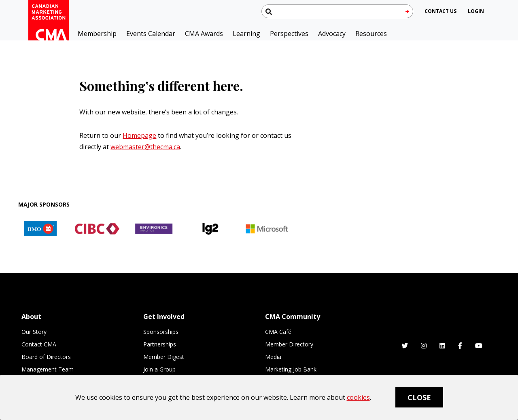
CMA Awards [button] (204, 34)
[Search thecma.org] (337, 11)
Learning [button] (246, 34)
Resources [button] (371, 34)
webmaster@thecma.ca (145, 147)
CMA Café (278, 332)
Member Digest (164, 357)
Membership (97, 34)
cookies (358, 397)
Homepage (139, 135)
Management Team (48, 369)
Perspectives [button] (289, 34)
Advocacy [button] (332, 34)
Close (419, 397)
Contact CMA (39, 344)
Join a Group (159, 369)
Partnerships (160, 344)
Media (273, 357)
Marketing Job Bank (291, 369)
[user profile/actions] (476, 11)
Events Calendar (151, 34)
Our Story (34, 332)
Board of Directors (46, 357)
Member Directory (289, 344)
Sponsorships (161, 332)
